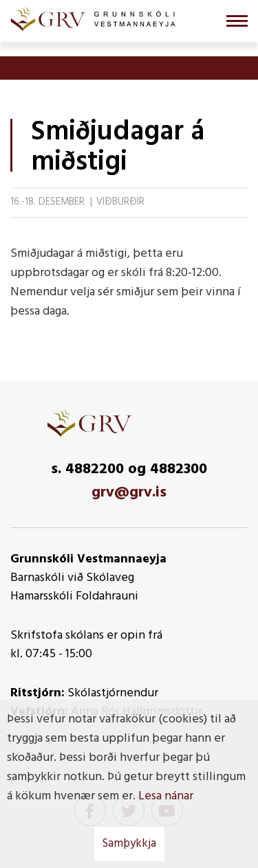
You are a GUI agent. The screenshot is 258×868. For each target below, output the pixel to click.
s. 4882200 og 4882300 (129, 469)
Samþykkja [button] (129, 844)
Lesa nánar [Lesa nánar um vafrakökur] (166, 796)
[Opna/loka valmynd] (237, 21)
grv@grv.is (129, 493)
